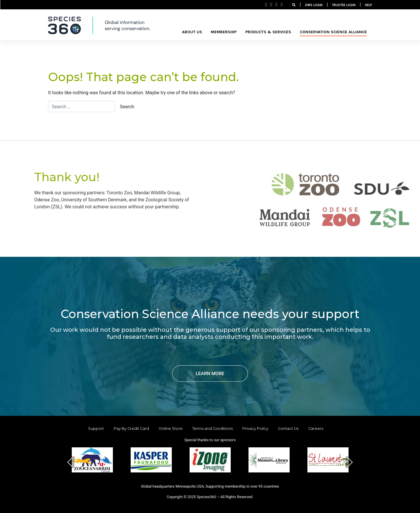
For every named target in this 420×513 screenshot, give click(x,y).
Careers (316, 429)
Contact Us (288, 429)
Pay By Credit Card (131, 429)
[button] (196, 482)
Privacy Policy (255, 429)
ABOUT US (192, 32)
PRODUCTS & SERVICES (268, 32)
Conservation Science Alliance (333, 32)
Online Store (171, 429)
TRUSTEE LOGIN (344, 5)
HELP (369, 5)
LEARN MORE (210, 373)
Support (96, 429)
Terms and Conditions (212, 429)
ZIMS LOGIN (314, 5)
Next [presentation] (350, 462)
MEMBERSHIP (224, 32)
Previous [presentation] (70, 462)
